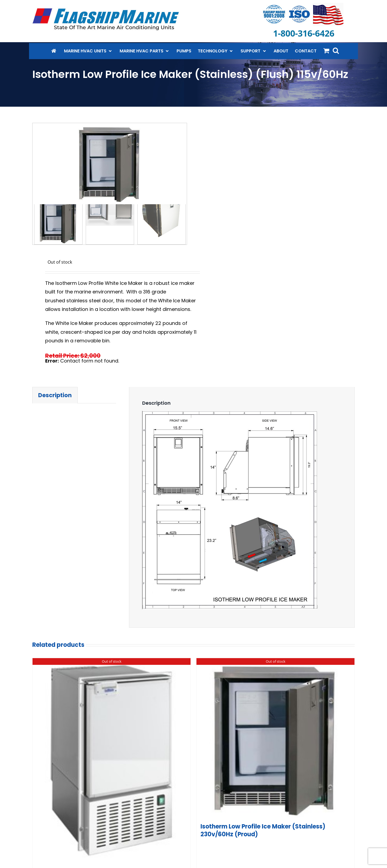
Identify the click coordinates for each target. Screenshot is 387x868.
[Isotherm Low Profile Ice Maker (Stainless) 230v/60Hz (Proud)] (275, 740)
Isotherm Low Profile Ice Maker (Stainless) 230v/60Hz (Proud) (263, 832)
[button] (336, 51)
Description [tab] (55, 396)
